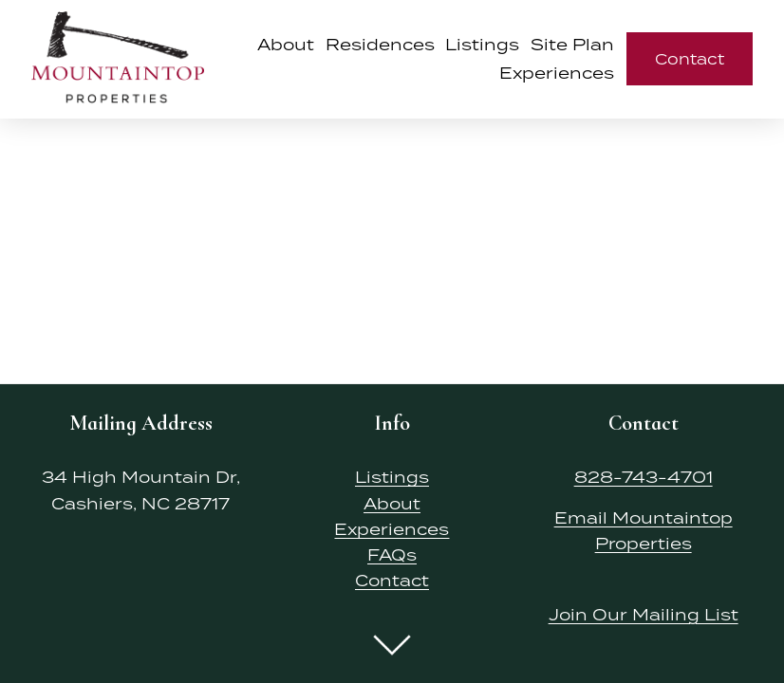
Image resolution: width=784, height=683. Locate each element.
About (286, 45)
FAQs (392, 555)
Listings (482, 45)
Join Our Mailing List (644, 615)
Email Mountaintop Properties (644, 531)
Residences (380, 45)
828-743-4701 (644, 477)
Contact (690, 59)
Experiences (392, 529)
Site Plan (572, 45)
